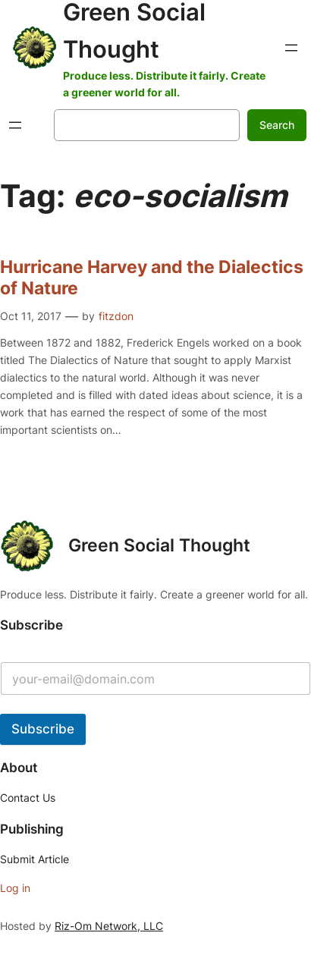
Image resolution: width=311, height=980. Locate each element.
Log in (15, 888)
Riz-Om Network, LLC (109, 926)
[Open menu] (291, 48)
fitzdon (116, 316)
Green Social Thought (159, 545)
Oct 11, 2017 (31, 316)
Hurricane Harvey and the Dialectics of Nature (152, 278)
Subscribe (43, 729)
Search (277, 125)
